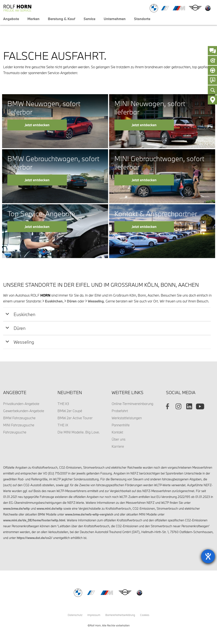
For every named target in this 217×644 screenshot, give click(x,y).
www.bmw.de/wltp (17, 508)
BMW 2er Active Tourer (75, 418)
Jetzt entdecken (37, 125)
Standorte (142, 19)
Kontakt (117, 432)
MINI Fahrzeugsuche (19, 425)
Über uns (119, 439)
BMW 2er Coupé (70, 411)
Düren (72, 301)
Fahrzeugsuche (15, 432)
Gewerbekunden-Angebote (24, 411)
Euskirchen (54, 301)
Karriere (118, 446)
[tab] (107, 314)
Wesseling (96, 301)
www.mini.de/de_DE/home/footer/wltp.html (34, 520)
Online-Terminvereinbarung (132, 404)
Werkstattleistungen (127, 418)
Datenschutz (75, 615)
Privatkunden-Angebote (21, 404)
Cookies (145, 615)
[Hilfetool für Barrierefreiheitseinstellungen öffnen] (208, 556)
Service (89, 19)
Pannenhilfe (121, 425)
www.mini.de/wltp (50, 508)
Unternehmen (115, 19)
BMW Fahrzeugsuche (19, 418)
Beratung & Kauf (62, 19)
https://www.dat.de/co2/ (34, 538)
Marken (33, 19)
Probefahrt (120, 411)
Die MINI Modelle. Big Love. (79, 432)
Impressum (94, 615)
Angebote (11, 19)
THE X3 (63, 404)
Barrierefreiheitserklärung (120, 615)
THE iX (63, 425)
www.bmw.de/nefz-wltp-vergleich (89, 514)
